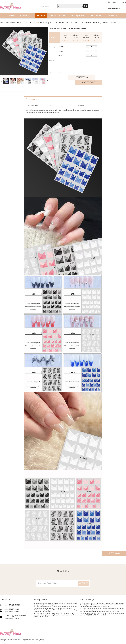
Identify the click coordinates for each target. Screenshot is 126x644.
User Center (95, 15)
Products (41, 15)
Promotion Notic (58, 15)
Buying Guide (78, 15)
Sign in (118, 9)
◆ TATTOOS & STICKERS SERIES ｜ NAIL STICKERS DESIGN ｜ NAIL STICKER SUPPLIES (57, 23)
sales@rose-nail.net (12, 618)
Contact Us (112, 15)
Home (12, 15)
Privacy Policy (40, 640)
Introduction (26, 15)
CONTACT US (82, 77)
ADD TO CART (88, 82)
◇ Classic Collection (108, 23)
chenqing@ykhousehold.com (15, 616)
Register (111, 9)
